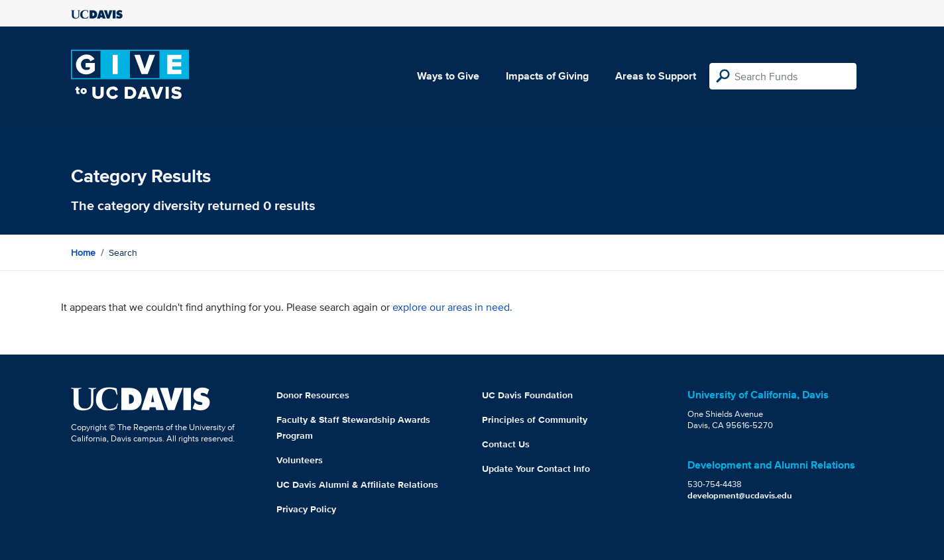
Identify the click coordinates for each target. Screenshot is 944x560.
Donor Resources (313, 395)
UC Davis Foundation (527, 395)
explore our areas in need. (452, 307)
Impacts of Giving (547, 76)
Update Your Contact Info (536, 469)
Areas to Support (656, 76)
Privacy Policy (306, 509)
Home (83, 252)
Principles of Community (535, 420)
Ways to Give (448, 76)
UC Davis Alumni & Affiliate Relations (357, 484)
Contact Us (506, 444)
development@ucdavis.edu (740, 495)
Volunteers (300, 460)
